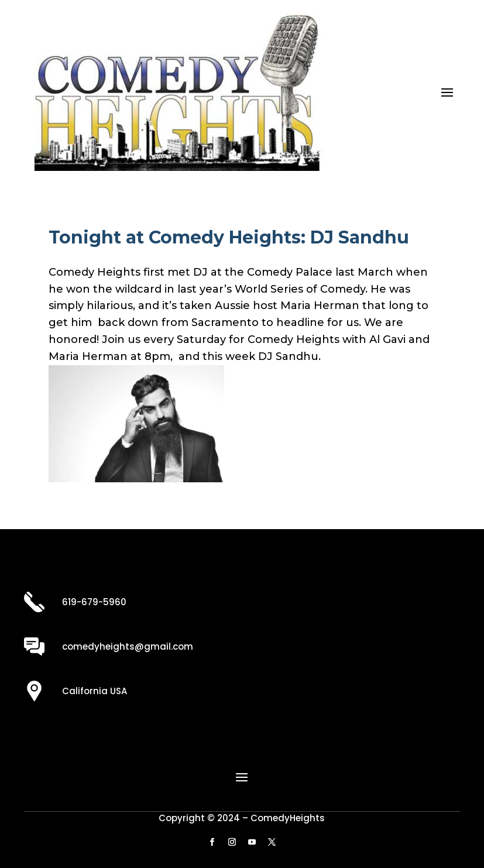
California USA (95, 691)
